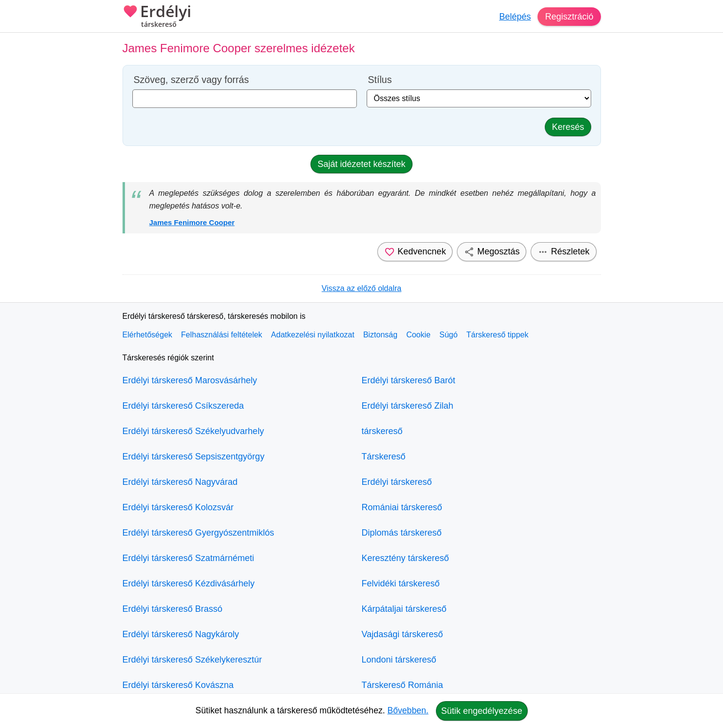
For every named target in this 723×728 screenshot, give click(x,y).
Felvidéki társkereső (401, 583)
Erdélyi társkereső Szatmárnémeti (188, 558)
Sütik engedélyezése (482, 711)
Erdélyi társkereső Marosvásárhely (190, 380)
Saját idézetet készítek (361, 164)
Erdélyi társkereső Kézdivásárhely (189, 583)
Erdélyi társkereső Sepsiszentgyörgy (194, 457)
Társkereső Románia (403, 685)
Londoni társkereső (399, 660)
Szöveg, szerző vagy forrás (191, 80)
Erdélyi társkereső (397, 482)
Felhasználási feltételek (222, 335)
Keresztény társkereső (405, 558)
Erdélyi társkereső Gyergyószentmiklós (198, 533)
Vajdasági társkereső (403, 634)
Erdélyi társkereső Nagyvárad (180, 482)
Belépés (515, 17)
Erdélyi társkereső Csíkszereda (183, 406)
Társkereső (384, 457)
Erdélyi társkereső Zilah (408, 406)
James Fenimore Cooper (192, 222)
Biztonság (380, 335)
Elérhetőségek (147, 335)
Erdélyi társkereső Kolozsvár (178, 507)
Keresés (568, 127)
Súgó (448, 335)
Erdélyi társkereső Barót (409, 380)
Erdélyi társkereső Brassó (173, 609)
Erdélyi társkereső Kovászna (178, 685)
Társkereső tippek (497, 335)
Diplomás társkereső (402, 533)
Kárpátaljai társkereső (404, 609)
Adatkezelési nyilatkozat (313, 335)
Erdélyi (157, 17)
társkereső (382, 431)
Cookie (418, 335)
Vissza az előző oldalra (361, 288)
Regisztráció (569, 17)
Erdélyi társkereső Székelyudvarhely (193, 431)
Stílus (380, 80)
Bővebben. (408, 710)
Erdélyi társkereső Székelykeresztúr (192, 660)
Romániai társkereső (402, 507)
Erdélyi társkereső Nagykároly (181, 634)
